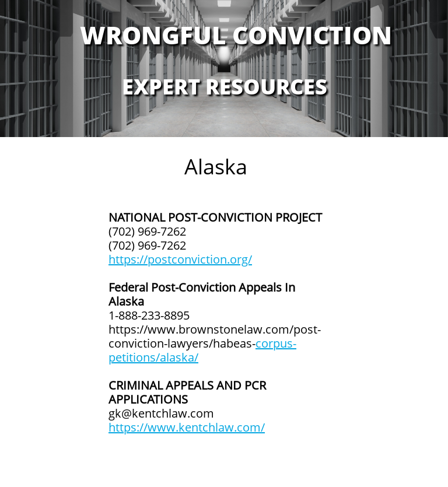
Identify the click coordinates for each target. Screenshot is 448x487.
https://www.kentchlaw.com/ (187, 427)
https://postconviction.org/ (180, 259)
